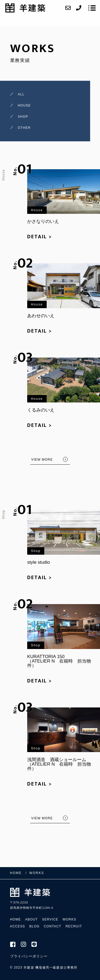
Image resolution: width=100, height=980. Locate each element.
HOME (16, 919)
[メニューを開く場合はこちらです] (92, 8)
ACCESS (18, 926)
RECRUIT (74, 926)
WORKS (69, 919)
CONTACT (53, 926)
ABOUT (31, 919)
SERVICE (50, 919)
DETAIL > (40, 237)
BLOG (34, 926)
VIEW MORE (42, 460)
